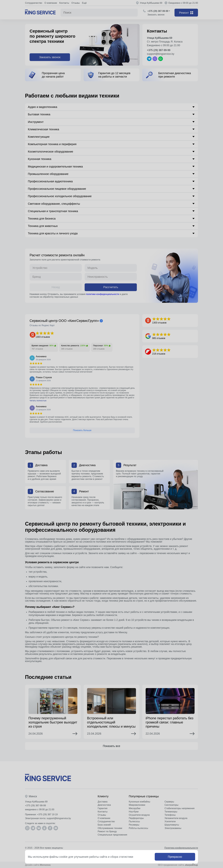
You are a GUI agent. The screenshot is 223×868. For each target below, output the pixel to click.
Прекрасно (175, 857)
